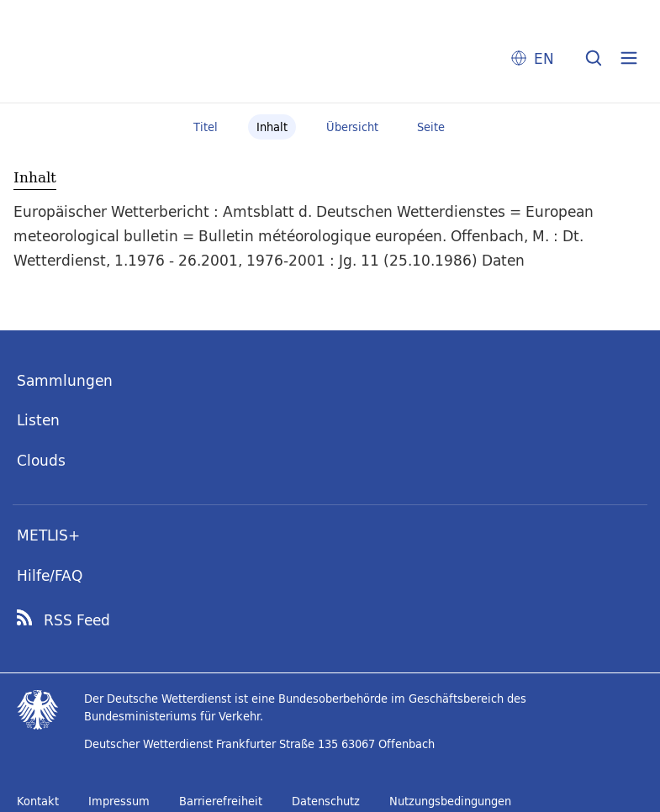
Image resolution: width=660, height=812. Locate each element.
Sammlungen (65, 380)
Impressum (119, 801)
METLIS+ (48, 535)
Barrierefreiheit (221, 801)
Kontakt (38, 801)
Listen (38, 420)
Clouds (41, 460)
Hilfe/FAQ (50, 575)
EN (544, 58)
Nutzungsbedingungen (450, 801)
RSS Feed (77, 620)
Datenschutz (326, 801)
